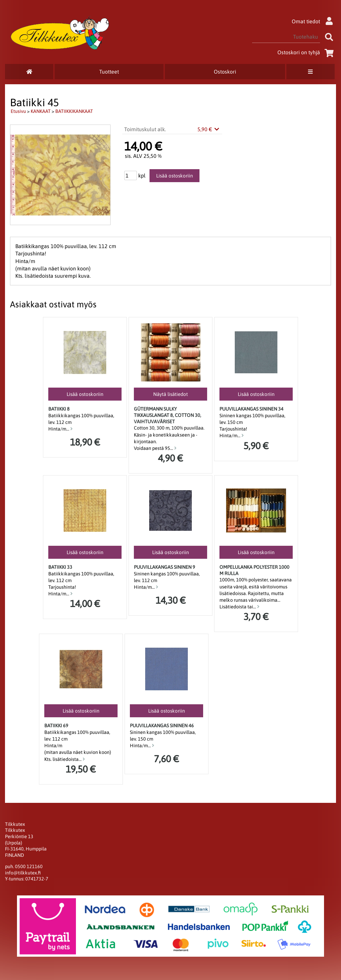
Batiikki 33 (60, 567)
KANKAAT (41, 111)
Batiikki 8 (59, 409)
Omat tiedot (314, 21)
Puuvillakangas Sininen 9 (165, 567)
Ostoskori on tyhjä (307, 52)
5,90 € (209, 129)
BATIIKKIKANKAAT (74, 111)
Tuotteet (109, 72)
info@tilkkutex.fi (23, 873)
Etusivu (18, 111)
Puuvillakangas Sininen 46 (162, 726)
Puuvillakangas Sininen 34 (251, 409)
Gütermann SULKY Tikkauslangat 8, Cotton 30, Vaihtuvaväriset (168, 415)
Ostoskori (225, 72)
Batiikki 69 (56, 726)
